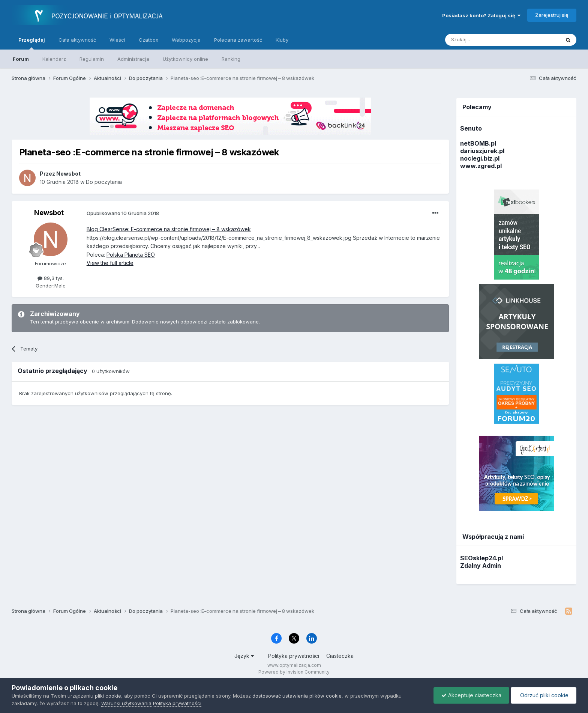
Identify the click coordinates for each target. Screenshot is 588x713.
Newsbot (49, 213)
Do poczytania (104, 182)
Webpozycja (186, 40)
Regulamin (92, 59)
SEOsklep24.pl (481, 558)
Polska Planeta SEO (131, 255)
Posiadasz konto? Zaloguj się (481, 15)
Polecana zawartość (238, 40)
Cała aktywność (77, 40)
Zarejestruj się (552, 15)
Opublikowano (123, 213)
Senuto (471, 128)
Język (244, 656)
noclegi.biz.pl (480, 158)
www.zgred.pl (481, 166)
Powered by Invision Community (294, 672)
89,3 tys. (51, 278)
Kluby (282, 40)
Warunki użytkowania (126, 703)
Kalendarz (54, 59)
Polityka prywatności (294, 656)
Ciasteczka (340, 656)
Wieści (117, 40)
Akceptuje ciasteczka (471, 695)
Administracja (133, 59)
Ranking (231, 59)
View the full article (110, 263)
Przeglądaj (32, 43)
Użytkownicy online (185, 59)
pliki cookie (108, 696)
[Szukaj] (484, 40)
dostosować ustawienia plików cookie (297, 696)
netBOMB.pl (478, 143)
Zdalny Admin (481, 566)
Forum (21, 59)
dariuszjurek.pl (482, 151)
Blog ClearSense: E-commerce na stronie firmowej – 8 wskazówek (169, 229)
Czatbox (148, 40)
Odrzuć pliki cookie (544, 695)
